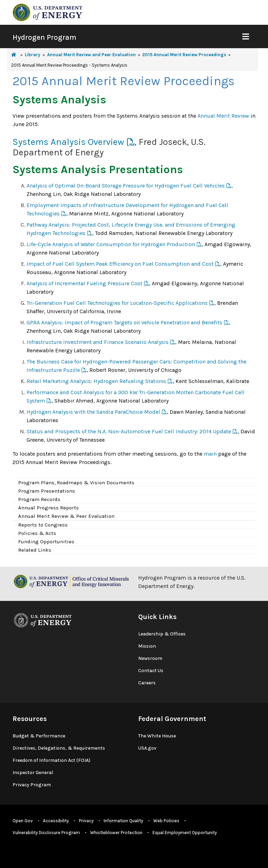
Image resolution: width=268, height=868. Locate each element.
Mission (147, 646)
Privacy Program (32, 785)
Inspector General (33, 773)
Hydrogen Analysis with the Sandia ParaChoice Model (93, 412)
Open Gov (23, 821)
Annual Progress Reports (49, 508)
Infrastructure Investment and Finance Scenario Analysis (98, 342)
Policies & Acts (37, 533)
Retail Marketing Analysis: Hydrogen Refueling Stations (96, 381)
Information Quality (123, 821)
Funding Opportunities (46, 542)
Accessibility (56, 821)
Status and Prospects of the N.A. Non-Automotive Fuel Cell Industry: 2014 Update (129, 431)
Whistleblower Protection (116, 833)
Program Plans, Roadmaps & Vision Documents (76, 483)
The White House (157, 736)
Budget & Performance (39, 736)
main (210, 454)
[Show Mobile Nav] (245, 36)
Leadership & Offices (162, 634)
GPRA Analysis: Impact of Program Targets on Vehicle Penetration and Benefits (124, 322)
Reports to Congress (43, 525)
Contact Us (151, 671)
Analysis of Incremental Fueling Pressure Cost (84, 283)
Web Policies (166, 821)
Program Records (39, 499)
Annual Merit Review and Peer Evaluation (91, 55)
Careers (147, 683)
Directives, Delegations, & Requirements (59, 748)
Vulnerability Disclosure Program (46, 833)
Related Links (35, 550)
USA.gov (147, 748)
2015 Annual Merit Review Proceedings (184, 55)
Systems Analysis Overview (68, 142)
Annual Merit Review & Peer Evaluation (66, 516)
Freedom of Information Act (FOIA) (51, 760)
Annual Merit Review (223, 116)
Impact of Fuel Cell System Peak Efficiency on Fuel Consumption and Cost (120, 264)
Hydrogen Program (44, 37)
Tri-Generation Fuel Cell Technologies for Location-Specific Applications (117, 303)
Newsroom (150, 658)
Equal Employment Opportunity (185, 833)
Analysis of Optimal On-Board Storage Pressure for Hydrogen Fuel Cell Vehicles (126, 186)
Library (33, 55)
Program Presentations (47, 491)
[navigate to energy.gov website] (47, 12)
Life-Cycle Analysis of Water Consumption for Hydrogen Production (111, 244)
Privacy (86, 821)
